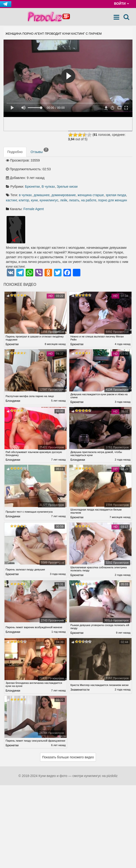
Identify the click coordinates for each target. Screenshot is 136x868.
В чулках (48, 187)
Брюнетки (32, 187)
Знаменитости (80, 692)
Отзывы (40, 151)
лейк (64, 201)
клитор (24, 201)
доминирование (64, 196)
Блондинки (13, 402)
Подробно (15, 153)
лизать (74, 201)
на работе (89, 201)
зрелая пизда (116, 196)
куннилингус (49, 201)
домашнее (42, 196)
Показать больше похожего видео (68, 762)
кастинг (11, 201)
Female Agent (33, 210)
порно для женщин (112, 201)
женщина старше (91, 196)
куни (34, 201)
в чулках (25, 196)
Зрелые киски (67, 187)
